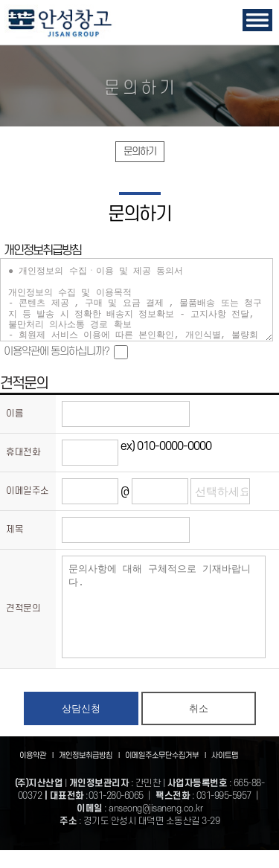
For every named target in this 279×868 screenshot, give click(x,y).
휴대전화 (23, 452)
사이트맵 (225, 774)
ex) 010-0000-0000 (166, 446)
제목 (15, 530)
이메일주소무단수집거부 (168, 774)
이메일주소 (28, 491)
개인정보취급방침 (92, 774)
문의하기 (140, 151)
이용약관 (39, 774)
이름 (15, 414)
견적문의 (23, 617)
